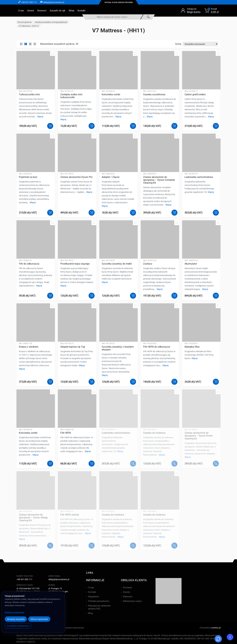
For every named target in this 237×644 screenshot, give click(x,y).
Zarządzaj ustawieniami (18, 626)
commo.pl (216, 628)
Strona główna (24, 22)
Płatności (128, 597)
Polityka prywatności (14, 612)
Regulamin (94, 597)
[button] (50, 126)
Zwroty (127, 592)
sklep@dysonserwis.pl (59, 579)
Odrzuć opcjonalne (39, 619)
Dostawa (127, 588)
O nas (21, 11)
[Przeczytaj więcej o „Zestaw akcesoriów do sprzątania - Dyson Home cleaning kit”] (216, 464)
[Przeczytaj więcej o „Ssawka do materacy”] (174, 464)
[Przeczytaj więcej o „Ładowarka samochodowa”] (133, 464)
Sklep (71, 11)
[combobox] (112, 17)
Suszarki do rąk (58, 11)
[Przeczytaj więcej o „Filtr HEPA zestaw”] (92, 546)
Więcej (40, 117)
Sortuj (178, 44)
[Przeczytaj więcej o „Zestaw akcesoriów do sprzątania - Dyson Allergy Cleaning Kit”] (50, 546)
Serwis (31, 11)
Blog (91, 613)
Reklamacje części (132, 601)
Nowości (42, 11)
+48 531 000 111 (24, 579)
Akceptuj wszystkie (16, 619)
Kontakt (81, 11)
